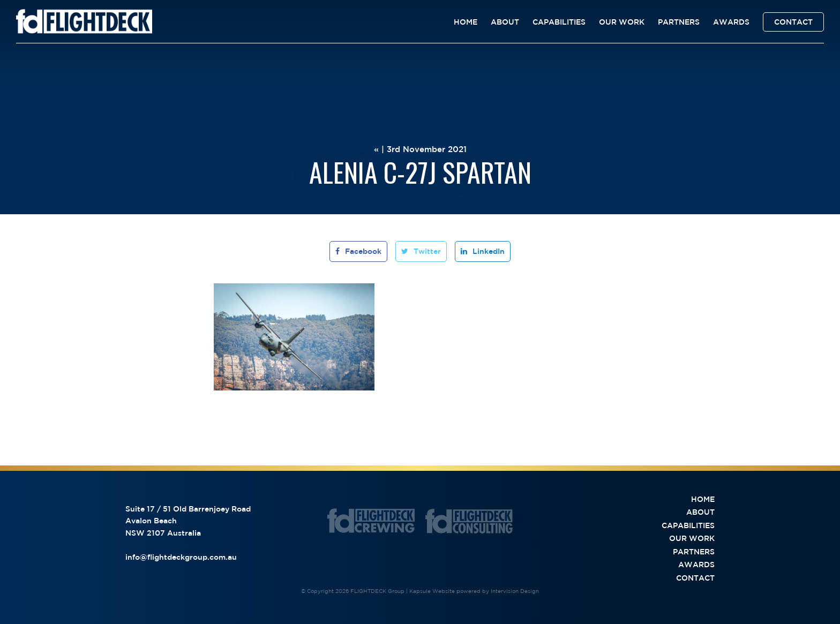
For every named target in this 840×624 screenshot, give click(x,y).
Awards (731, 22)
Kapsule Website (432, 591)
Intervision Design (515, 591)
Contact (793, 22)
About (505, 22)
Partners (679, 22)
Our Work (622, 22)
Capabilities (559, 22)
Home (466, 22)
